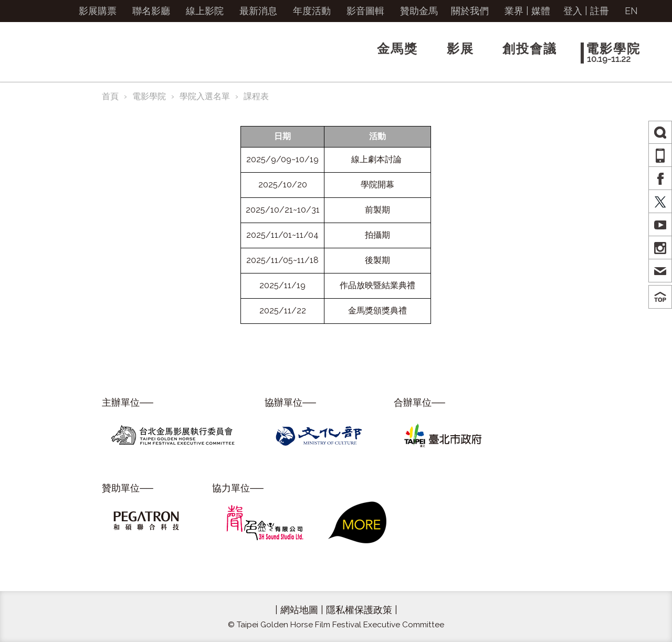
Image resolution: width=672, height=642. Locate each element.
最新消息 (258, 11)
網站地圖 (299, 610)
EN (631, 11)
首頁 (110, 96)
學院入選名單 (205, 96)
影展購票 (98, 11)
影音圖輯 (365, 11)
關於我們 (470, 11)
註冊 (600, 11)
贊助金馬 (419, 11)
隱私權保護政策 (359, 610)
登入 (573, 11)
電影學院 (149, 96)
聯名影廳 (151, 11)
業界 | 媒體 (527, 11)
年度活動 (312, 11)
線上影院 (205, 11)
